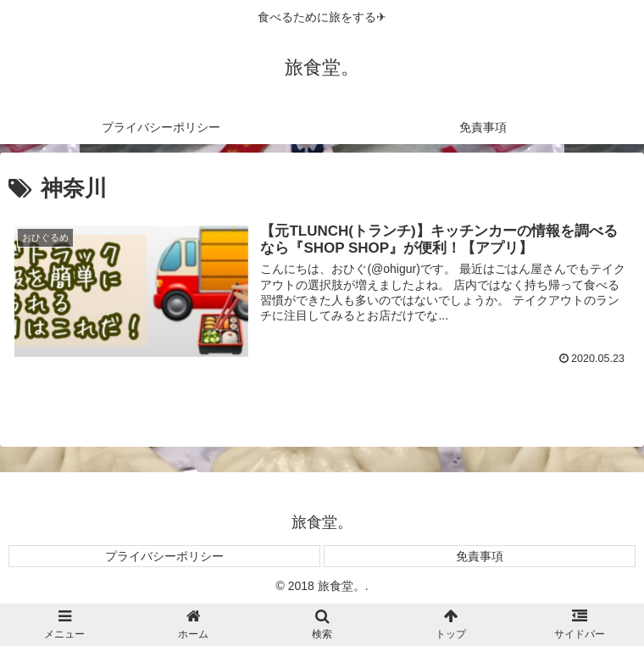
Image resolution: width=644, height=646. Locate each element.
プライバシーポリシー (164, 556)
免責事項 (480, 556)
